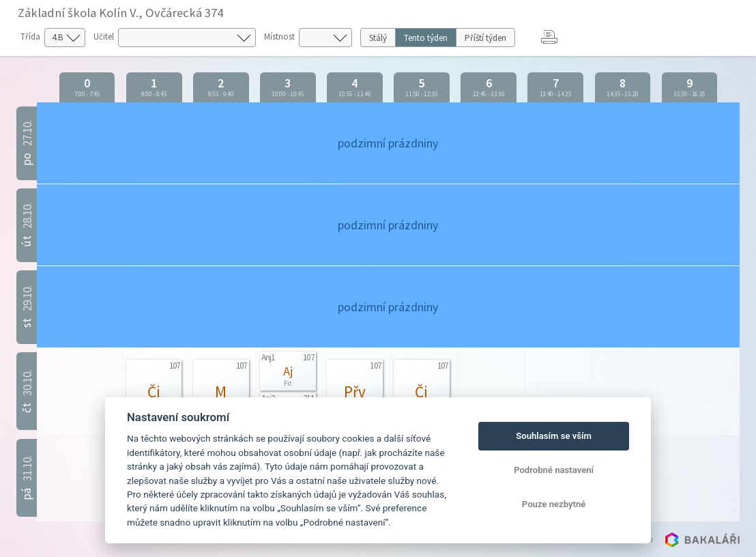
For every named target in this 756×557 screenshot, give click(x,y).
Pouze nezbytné (554, 504)
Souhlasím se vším (554, 436)
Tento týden (426, 38)
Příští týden (485, 38)
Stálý (378, 38)
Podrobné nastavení (554, 470)
